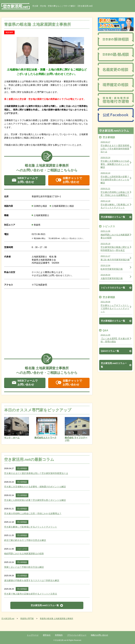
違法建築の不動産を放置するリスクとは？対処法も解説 (32, 580)
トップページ (33, 635)
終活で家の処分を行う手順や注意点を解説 (25, 540)
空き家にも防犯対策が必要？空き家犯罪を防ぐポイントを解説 (35, 500)
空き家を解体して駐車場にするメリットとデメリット (31, 527)
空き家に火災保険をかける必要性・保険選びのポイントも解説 (35, 487)
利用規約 (59, 635)
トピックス (22, 549)
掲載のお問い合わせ (99, 635)
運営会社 (47, 635)
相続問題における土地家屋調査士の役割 (24, 554)
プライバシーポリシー (77, 635)
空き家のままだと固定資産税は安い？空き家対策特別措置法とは (36, 473)
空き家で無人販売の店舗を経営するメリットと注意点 (31, 594)
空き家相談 (22, 468)
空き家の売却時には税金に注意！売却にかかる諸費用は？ (33, 514)
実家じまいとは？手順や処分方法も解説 (24, 567)
